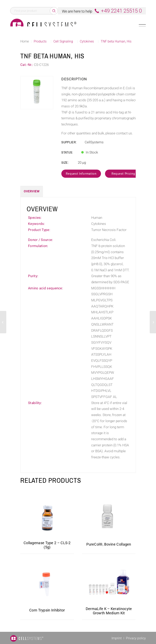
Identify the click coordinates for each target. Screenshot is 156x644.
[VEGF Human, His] (153, 322)
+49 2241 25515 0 (121, 11)
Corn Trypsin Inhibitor (47, 610)
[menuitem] (117, 638)
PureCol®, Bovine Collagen (109, 544)
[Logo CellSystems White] (43, 25)
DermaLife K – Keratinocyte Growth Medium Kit (109, 611)
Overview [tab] (32, 191)
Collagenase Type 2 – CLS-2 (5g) (47, 545)
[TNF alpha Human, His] (3, 322)
